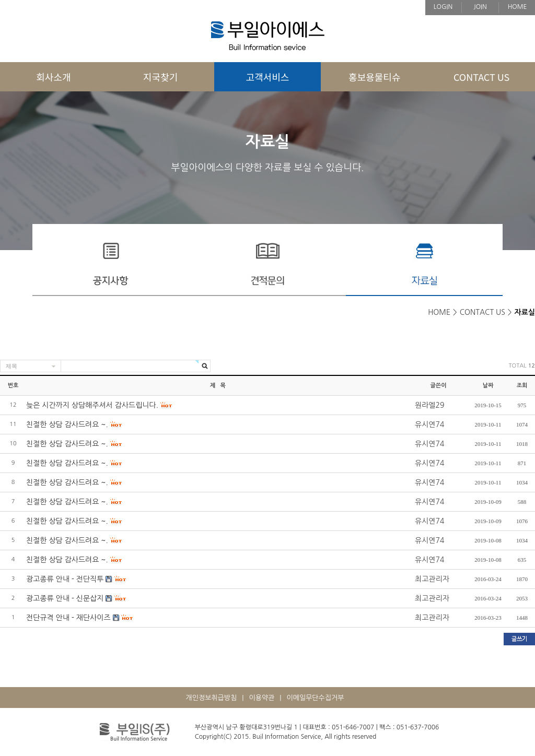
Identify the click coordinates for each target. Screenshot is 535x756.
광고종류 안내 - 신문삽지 (65, 598)
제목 (11, 366)
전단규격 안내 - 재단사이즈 (68, 618)
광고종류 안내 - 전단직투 (65, 579)
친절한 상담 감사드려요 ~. (67, 424)
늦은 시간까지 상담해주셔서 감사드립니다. (92, 405)
